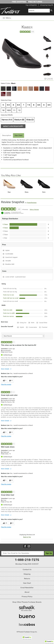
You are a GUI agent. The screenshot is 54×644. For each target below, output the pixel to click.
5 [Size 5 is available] (3, 105)
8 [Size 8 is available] (34, 105)
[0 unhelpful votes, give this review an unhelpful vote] (11, 380)
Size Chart (27, 583)
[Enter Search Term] (39, 11)
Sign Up (49, 553)
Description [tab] (7, 135)
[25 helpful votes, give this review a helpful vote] (5, 523)
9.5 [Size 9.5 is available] (49, 105)
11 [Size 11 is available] (14, 110)
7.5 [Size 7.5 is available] (29, 105)
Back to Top (27, 537)
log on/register (31, 5)
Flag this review (6, 384)
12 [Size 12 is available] (19, 110)
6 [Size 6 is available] (13, 105)
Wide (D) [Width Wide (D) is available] (30, 120)
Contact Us (27, 570)
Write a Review (34, 210)
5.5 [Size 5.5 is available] (8, 105)
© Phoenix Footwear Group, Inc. (27, 632)
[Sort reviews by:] (23, 336)
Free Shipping (19, 2)
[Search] (51, 10)
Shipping (27, 574)
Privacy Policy (27, 597)
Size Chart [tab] (19, 135)
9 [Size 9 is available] (44, 105)
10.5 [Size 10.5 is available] (9, 110)
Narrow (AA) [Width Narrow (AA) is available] (7, 120)
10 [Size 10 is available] (3, 110)
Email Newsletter (27, 588)
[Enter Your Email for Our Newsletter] (23, 553)
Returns (27, 579)
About (27, 592)
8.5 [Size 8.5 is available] (39, 105)
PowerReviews (32, 203)
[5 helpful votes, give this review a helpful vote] (4, 380)
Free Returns (35, 2)
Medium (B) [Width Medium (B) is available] (19, 120)
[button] (49, 642)
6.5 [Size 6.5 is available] (18, 105)
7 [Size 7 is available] (24, 105)
